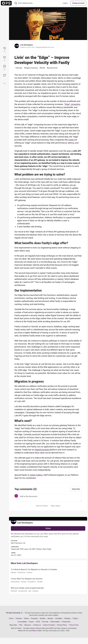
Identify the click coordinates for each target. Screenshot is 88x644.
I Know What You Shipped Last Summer (48, 580)
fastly (42, 68)
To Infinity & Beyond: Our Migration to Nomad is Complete (48, 571)
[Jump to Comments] (5, 58)
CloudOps (59, 618)
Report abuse (56, 506)
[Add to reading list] (5, 67)
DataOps (67, 618)
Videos (26, 618)
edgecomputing (31, 68)
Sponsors (28, 625)
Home (11, 618)
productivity (52, 68)
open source (30, 628)
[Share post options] (5, 83)
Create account (78, 3)
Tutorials (19, 618)
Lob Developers (27, 45)
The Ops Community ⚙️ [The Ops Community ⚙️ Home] (14, 613)
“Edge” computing (72, 104)
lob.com (52, 47)
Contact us (37, 625)
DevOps (43, 618)
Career (31, 622)
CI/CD (38, 622)
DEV (52, 628)
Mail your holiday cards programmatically (48, 590)
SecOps (50, 618)
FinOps (75, 618)
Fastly (71, 140)
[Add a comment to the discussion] (50, 498)
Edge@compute (42, 450)
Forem (19, 628)
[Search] (16, 3)
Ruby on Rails (37, 631)
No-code (45, 622)
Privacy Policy (62, 625)
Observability (55, 622)
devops (19, 68)
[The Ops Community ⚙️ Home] (6, 3)
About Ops (13, 625)
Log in (65, 3)
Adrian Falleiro (36, 475)
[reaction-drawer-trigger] (5, 49)
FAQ (21, 625)
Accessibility (22, 622)
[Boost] (5, 75)
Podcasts (34, 618)
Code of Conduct (42, 506)
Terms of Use (74, 625)
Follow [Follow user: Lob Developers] (48, 528)
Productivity (66, 622)
